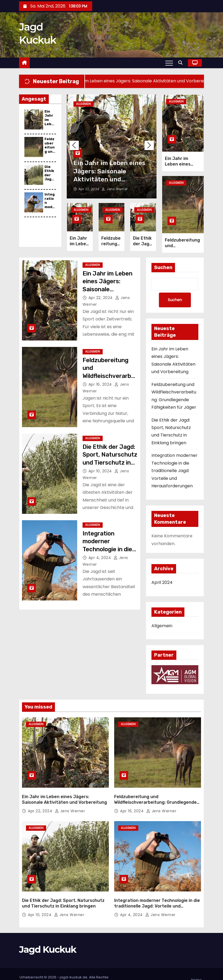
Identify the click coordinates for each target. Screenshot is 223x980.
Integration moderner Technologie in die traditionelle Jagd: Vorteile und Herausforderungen (174, 466)
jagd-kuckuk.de (74, 965)
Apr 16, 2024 (101, 379)
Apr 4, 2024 (100, 553)
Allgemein (83, 104)
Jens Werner (115, 186)
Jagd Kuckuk (48, 938)
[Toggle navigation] (169, 63)
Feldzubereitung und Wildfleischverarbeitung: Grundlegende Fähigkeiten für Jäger (155, 794)
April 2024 (162, 578)
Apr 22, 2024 (90, 186)
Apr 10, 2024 (101, 466)
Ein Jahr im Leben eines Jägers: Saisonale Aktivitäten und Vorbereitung (107, 284)
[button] (182, 63)
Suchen (163, 262)
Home (196, 968)
